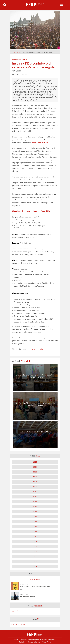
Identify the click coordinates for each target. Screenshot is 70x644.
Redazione (23, 642)
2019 (35, 492)
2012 (35, 527)
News (18, 52)
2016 (35, 507)
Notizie (32, 579)
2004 (35, 566)
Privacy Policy (46, 642)
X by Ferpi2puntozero (19, 624)
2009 (35, 541)
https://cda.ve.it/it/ (40, 143)
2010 (35, 536)
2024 (35, 467)
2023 (35, 472)
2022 (35, 477)
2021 (35, 482)
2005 (35, 561)
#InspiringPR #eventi (19, 59)
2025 (35, 462)
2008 (35, 546)
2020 (35, 487)
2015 (35, 512)
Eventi (38, 579)
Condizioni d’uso (34, 642)
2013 (35, 522)
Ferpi (14, 52)
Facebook (15, 611)
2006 (35, 556)
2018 (35, 497)
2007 (35, 551)
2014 (35, 517)
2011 (35, 531)
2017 (35, 502)
